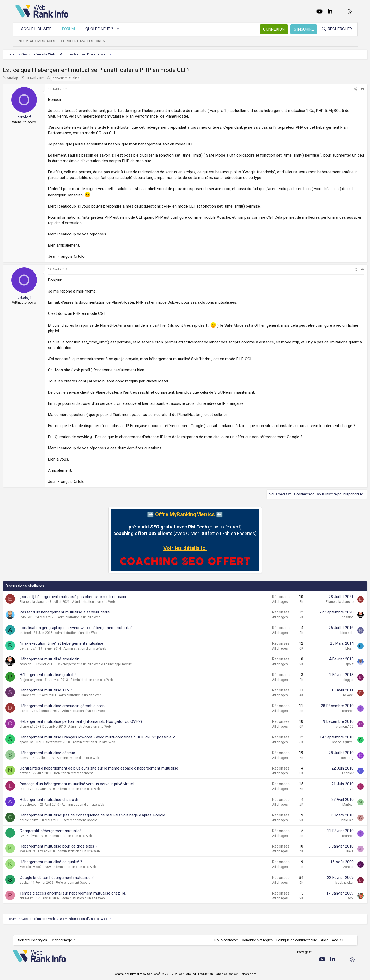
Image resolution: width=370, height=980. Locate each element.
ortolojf (25, 78)
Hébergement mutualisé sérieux (60, 758)
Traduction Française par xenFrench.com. (227, 974)
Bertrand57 (41, 654)
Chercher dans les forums (86, 41)
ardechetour (41, 810)
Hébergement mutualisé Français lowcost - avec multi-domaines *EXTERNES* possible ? (110, 743)
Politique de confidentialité (294, 940)
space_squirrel (43, 748)
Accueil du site (39, 29)
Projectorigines (43, 685)
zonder (336, 872)
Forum (71, 29)
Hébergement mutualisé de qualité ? (64, 867)
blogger (336, 685)
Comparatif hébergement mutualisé (63, 836)
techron (335, 716)
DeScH (37, 716)
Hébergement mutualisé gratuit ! (60, 680)
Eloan (337, 654)
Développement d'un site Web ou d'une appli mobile (107, 670)
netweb (38, 779)
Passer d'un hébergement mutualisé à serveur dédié (77, 618)
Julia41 (336, 857)
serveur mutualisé (79, 78)
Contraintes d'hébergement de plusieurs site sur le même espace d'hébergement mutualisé (112, 774)
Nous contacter (223, 940)
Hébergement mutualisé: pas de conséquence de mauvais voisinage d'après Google (105, 821)
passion (335, 623)
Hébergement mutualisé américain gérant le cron (75, 711)
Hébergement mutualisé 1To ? (59, 696)
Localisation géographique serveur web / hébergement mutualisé (89, 633)
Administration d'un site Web (106, 607)
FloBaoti (335, 701)
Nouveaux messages (40, 41)
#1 (350, 89)
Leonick (335, 779)
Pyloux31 (39, 623)
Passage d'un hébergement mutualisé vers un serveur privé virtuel (89, 789)
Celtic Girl (334, 826)
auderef (38, 638)
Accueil (335, 940)
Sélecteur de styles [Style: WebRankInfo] (35, 940)
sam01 (38, 763)
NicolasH (334, 638)
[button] (121, 29)
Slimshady (40, 701)
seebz (37, 888)
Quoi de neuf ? (102, 29)
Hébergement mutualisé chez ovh (62, 805)
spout (337, 670)
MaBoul (336, 810)
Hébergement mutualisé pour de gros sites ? (71, 852)
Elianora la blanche (46, 607)
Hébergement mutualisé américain (62, 665)
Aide (322, 940)
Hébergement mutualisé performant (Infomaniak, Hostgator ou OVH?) (93, 727)
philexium (39, 904)
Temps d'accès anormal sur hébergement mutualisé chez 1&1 (86, 899)
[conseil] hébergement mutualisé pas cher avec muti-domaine (86, 602)
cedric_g (335, 763)
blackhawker (332, 888)
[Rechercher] (334, 29)
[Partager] (343, 89)
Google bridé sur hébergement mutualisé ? (69, 883)
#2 (350, 269)
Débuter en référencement (86, 779)
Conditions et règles (255, 940)
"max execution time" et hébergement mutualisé (74, 649)
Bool (338, 904)
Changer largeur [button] (65, 940)
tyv (34, 841)
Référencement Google (93, 826)
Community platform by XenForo (155, 974)
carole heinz (42, 826)
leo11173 (39, 794)
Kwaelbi (38, 857)
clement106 (41, 732)
